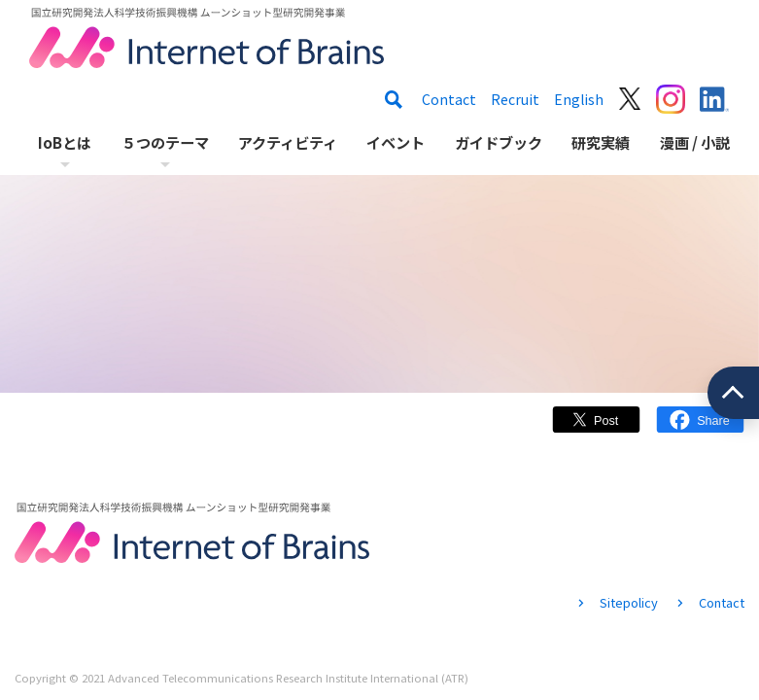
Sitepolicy (629, 602)
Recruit (515, 99)
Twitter (596, 429)
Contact (449, 99)
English (579, 99)
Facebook (700, 429)
